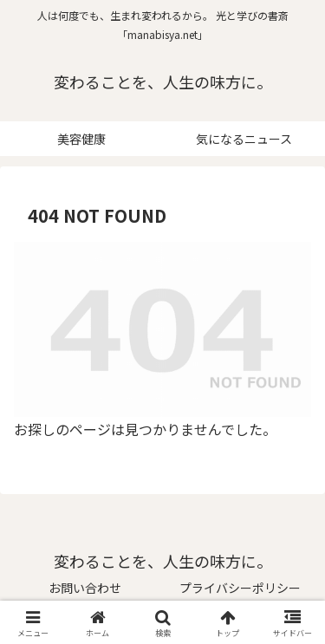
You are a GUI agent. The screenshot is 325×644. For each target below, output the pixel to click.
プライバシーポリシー (240, 588)
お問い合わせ (85, 588)
